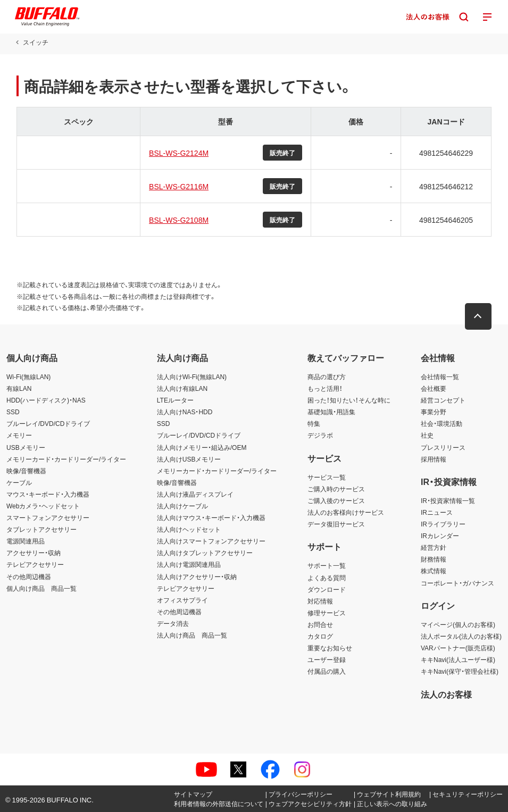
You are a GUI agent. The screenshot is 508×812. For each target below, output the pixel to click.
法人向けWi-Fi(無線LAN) (192, 376)
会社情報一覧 (440, 376)
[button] (479, 316)
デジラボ (320, 435)
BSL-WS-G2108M (178, 220)
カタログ (320, 636)
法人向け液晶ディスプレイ (195, 494)
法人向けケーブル (182, 506)
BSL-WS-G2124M (178, 153)
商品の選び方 (327, 376)
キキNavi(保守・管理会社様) (460, 671)
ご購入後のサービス (336, 500)
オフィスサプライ (182, 600)
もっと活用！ (325, 388)
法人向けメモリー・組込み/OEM (202, 447)
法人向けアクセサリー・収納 (197, 576)
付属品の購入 (327, 671)
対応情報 (320, 601)
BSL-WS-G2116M (178, 186)
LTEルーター (175, 400)
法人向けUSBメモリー (189, 459)
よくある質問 (327, 577)
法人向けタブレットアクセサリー (205, 553)
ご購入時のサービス (336, 489)
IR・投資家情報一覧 (448, 500)
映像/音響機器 (26, 471)
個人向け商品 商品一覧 (41, 588)
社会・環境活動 (442, 423)
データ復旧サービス (336, 524)
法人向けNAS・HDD (185, 412)
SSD (13, 412)
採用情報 (434, 459)
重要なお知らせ (330, 648)
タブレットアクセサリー (41, 529)
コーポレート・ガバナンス (457, 583)
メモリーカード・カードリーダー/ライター (66, 459)
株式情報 (434, 571)
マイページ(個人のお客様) (458, 624)
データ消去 (173, 623)
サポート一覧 (327, 565)
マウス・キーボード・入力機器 (48, 494)
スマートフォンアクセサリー (48, 517)
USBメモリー (26, 447)
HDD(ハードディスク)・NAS (46, 400)
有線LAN (19, 388)
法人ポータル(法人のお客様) (461, 636)
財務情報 (434, 559)
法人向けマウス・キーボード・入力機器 (211, 517)
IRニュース (437, 512)
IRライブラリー (443, 524)
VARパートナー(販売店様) (458, 648)
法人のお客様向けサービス (346, 512)
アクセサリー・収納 (34, 553)
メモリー (19, 435)
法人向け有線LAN (182, 388)
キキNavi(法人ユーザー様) (458, 659)
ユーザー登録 (327, 659)
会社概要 (434, 388)
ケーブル (19, 482)
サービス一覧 (327, 477)
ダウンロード (327, 589)
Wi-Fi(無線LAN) (28, 376)
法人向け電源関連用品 (189, 564)
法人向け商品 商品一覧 (192, 635)
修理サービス (327, 613)
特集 (314, 423)
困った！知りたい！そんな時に (349, 400)
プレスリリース (443, 447)
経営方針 (434, 547)
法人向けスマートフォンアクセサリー (211, 541)
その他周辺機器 (29, 576)
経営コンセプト (443, 400)
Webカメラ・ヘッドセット (43, 506)
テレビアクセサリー (35, 564)
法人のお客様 (446, 694)
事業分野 (434, 412)
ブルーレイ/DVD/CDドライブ (48, 423)
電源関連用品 (26, 541)
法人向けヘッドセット (189, 529)
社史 (427, 435)
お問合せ (320, 624)
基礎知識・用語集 (331, 412)
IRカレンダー (440, 535)
